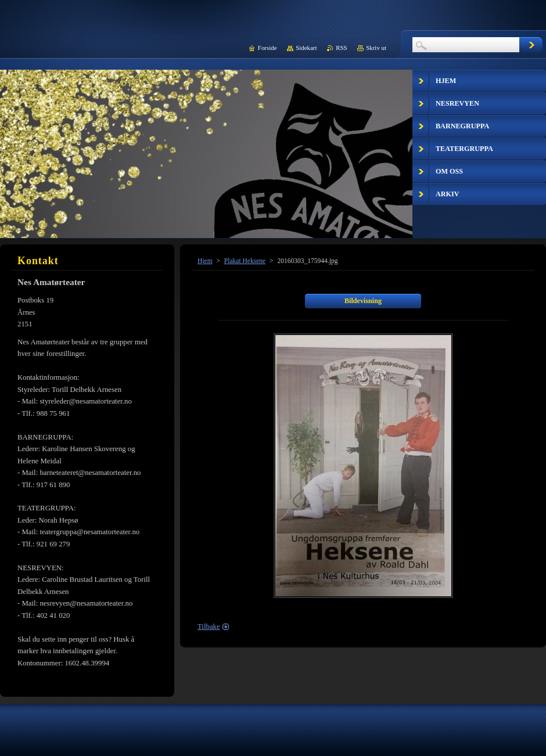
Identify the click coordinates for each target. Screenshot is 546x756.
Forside (267, 48)
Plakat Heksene (245, 261)
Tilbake (209, 627)
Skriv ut (376, 48)
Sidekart (306, 48)
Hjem (205, 261)
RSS (341, 48)
